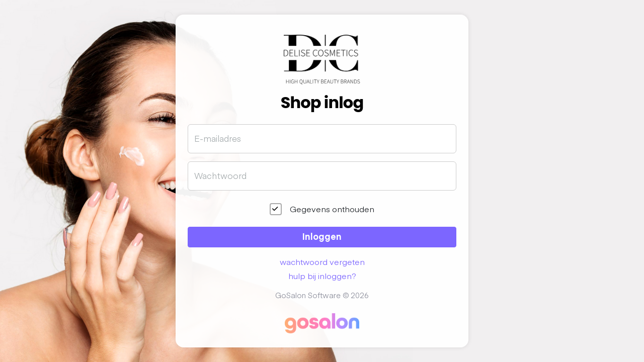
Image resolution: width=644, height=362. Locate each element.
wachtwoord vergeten (322, 261)
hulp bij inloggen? (322, 276)
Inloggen (322, 236)
